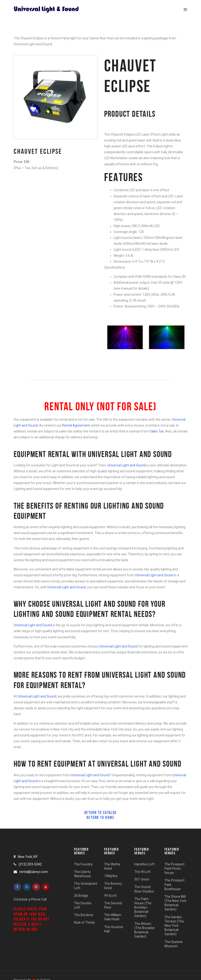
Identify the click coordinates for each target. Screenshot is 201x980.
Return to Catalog (101, 813)
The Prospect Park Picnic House (174, 868)
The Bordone (84, 915)
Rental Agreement (76, 425)
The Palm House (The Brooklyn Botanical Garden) (143, 907)
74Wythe (111, 876)
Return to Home (100, 818)
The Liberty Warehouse (82, 874)
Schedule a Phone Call (30, 899)
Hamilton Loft (144, 864)
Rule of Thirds (84, 922)
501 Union (142, 879)
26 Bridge (81, 896)
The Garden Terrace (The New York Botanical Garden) (174, 926)
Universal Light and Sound (126, 465)
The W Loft (142, 872)
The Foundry (83, 864)
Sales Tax (157, 431)
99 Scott (110, 896)
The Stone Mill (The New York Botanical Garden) (175, 903)
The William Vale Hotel (113, 917)
